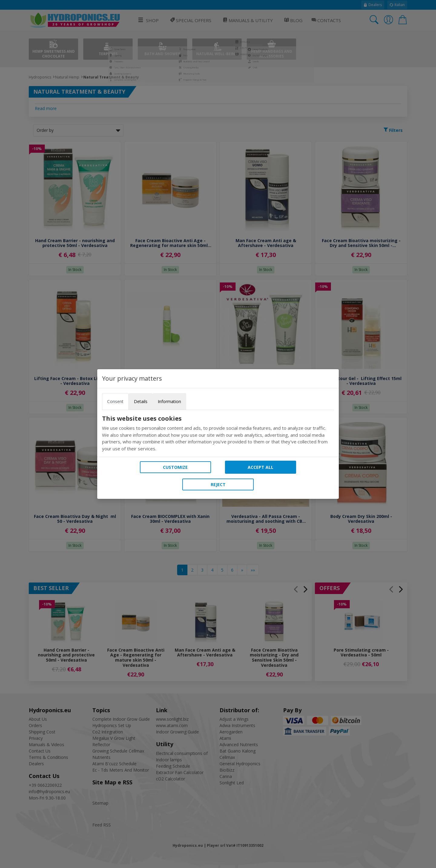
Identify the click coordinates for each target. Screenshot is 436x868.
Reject (218, 484)
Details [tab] (141, 401)
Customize (175, 467)
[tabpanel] (218, 433)
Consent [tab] (115, 401)
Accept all (261, 467)
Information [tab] (169, 401)
